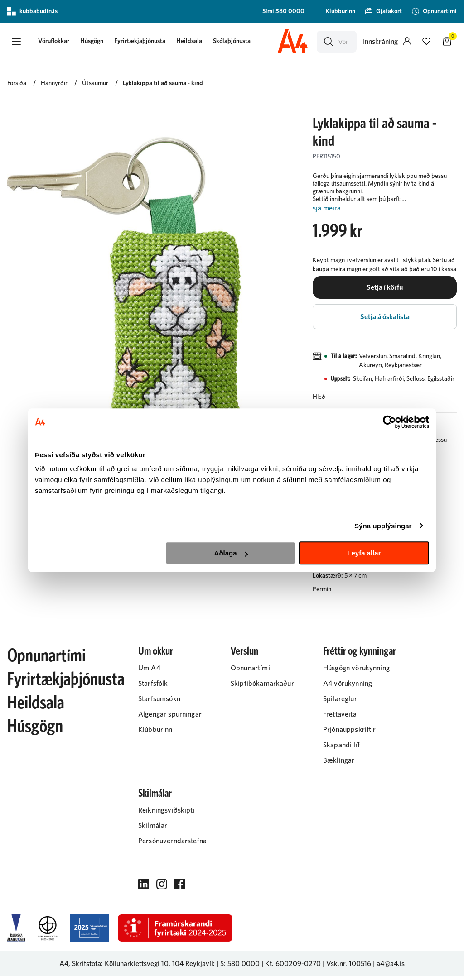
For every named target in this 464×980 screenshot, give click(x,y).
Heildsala (193, 42)
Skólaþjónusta (235, 42)
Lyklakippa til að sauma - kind (163, 85)
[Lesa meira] (385, 210)
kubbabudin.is (32, 11)
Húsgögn (95, 42)
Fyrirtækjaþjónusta (143, 42)
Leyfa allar (364, 553)
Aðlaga (231, 553)
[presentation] (57, 42)
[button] (16, 42)
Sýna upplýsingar (383, 526)
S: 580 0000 (240, 967)
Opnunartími (46, 660)
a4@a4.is (391, 967)
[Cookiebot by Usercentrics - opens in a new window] (389, 422)
